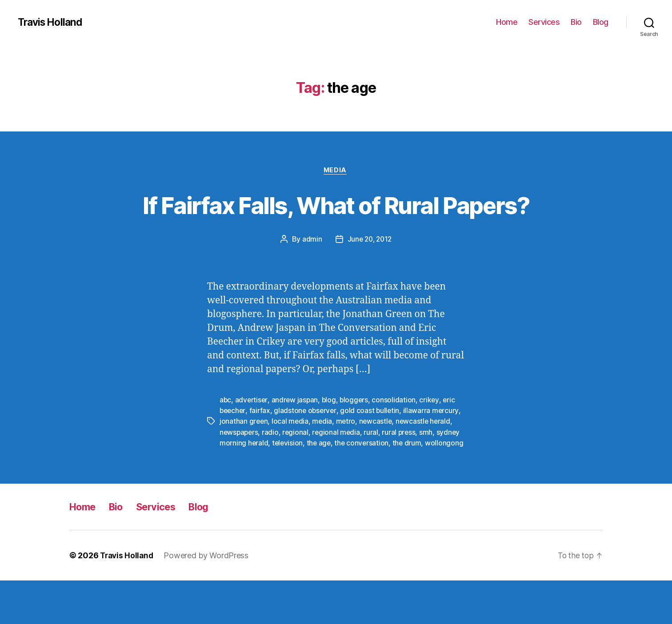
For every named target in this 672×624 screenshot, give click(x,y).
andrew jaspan (296, 433)
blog (331, 433)
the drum (410, 476)
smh (430, 465)
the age (320, 476)
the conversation (364, 476)
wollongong (239, 486)
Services (544, 22)
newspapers (240, 465)
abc (226, 433)
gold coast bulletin (373, 444)
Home (507, 22)
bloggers (357, 433)
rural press (402, 465)
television (288, 476)
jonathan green (244, 454)
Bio (576, 22)
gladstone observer (307, 444)
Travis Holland (52, 22)
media (324, 454)
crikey (432, 433)
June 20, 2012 (370, 273)
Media (336, 171)
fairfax (261, 444)
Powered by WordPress (209, 599)
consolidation (397, 433)
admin (311, 273)
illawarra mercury (434, 444)
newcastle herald (427, 454)
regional (297, 465)
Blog (601, 22)
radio (272, 465)
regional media (338, 465)
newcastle (378, 454)
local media (291, 454)
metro (347, 454)
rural (374, 465)
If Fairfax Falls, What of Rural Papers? (336, 221)
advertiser (252, 433)
